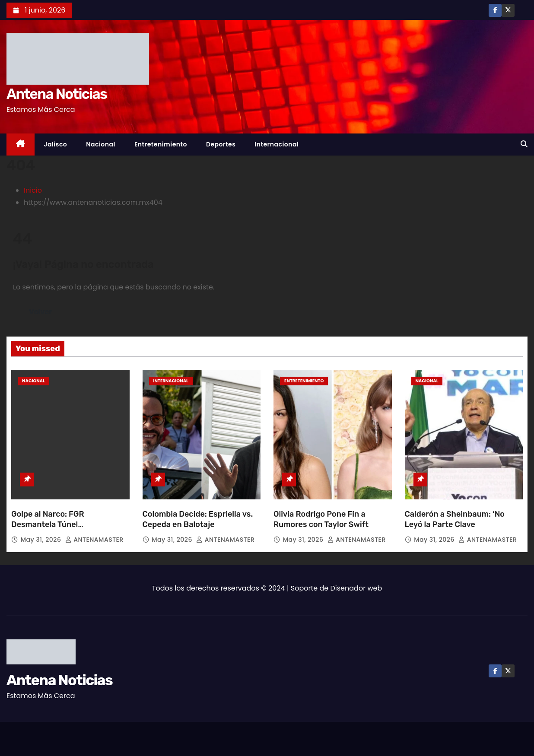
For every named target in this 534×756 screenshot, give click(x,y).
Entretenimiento (161, 144)
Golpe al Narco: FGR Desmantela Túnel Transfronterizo (48, 524)
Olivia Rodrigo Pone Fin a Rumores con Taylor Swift (321, 519)
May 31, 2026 (42, 540)
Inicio (33, 190)
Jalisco (56, 144)
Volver (40, 312)
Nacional (101, 144)
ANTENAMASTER (94, 540)
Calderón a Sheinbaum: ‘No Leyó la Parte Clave (455, 519)
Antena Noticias (57, 94)
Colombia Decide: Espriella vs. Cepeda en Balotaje (198, 519)
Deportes (221, 144)
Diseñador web (356, 588)
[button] (524, 144)
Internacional (277, 144)
